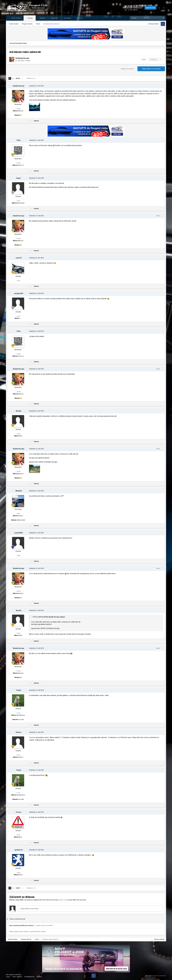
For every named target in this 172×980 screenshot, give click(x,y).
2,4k (18, 316)
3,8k (18, 873)
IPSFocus (18, 975)
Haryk (19, 690)
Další (18, 78)
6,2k (18, 755)
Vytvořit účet (150, 8)
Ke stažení (67, 18)
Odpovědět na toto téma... (29, 909)
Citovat (36, 121)
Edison (19, 732)
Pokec (28, 61)
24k (18, 513)
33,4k (18, 109)
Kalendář (54, 18)
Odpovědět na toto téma (151, 69)
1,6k (18, 201)
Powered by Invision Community (156, 976)
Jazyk (8, 977)
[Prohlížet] (140, 18)
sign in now (63, 900)
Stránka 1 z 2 (31, 78)
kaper (19, 178)
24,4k (18, 163)
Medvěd (19, 491)
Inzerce (80, 18)
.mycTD (19, 258)
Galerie (42, 18)
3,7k (18, 713)
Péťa (19, 140)
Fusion (19, 812)
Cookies (39, 977)
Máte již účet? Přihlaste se (133, 8)
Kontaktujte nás (29, 977)
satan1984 (19, 533)
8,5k (18, 835)
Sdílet (143, 59)
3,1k (18, 281)
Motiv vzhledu (18, 977)
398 (18, 556)
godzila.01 (19, 850)
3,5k (18, 434)
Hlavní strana (16, 18)
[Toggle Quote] (32, 617)
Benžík (19, 411)
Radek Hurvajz (24, 58)
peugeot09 (19, 293)
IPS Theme (9, 975)
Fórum (30, 18)
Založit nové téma (127, 69)
